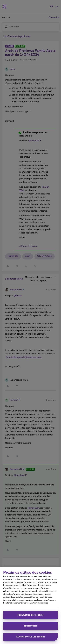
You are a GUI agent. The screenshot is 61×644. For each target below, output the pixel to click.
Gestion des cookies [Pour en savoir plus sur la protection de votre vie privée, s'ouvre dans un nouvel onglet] (39, 604)
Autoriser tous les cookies (31, 638)
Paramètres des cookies (30, 616)
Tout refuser (30, 627)
